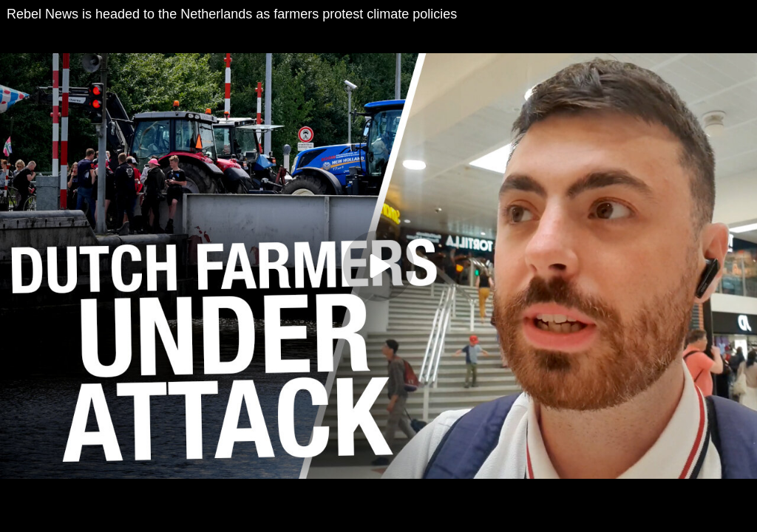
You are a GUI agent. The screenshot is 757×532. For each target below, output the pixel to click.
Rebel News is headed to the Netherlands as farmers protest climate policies (232, 14)
